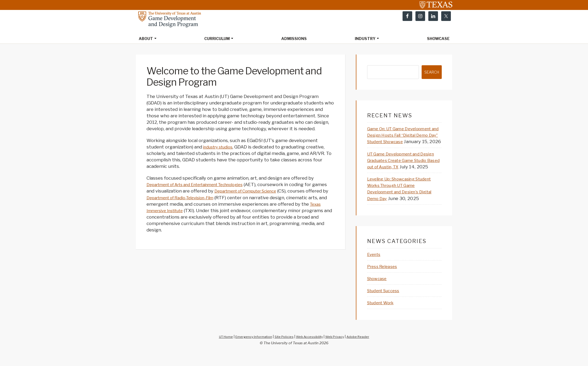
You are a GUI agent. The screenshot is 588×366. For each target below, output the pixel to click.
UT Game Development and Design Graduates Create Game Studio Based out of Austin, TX (402, 167)
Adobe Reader (363, 349)
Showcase (379, 291)
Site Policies (283, 349)
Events (375, 267)
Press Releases (384, 279)
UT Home (221, 349)
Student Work (383, 316)
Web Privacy (338, 349)
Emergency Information (251, 349)
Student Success (386, 303)
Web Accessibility (310, 349)
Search (430, 73)
